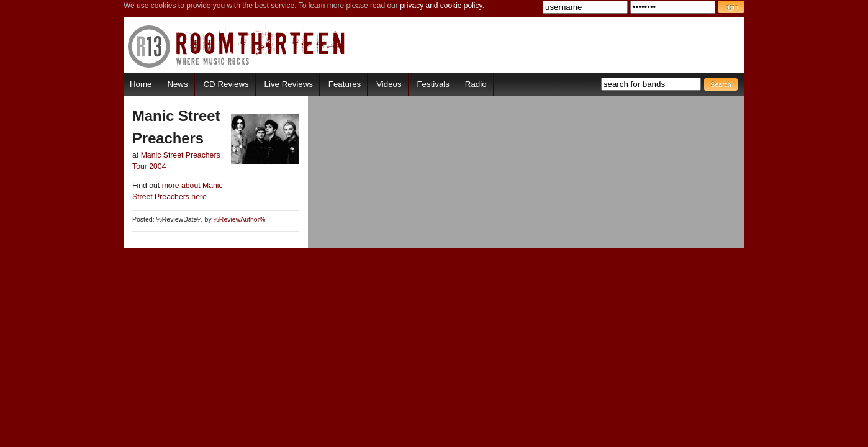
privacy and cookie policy (441, 6)
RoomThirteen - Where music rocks (237, 46)
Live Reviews (289, 84)
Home (141, 84)
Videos (389, 84)
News (177, 84)
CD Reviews (226, 84)
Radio (476, 84)
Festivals (433, 84)
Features (345, 84)
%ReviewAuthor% (240, 219)
